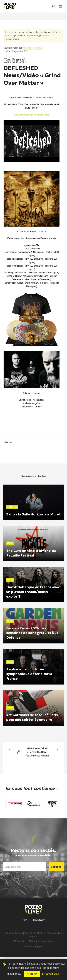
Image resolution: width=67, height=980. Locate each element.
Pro (25, 920)
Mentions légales (33, 947)
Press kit (19, 941)
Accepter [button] (32, 974)
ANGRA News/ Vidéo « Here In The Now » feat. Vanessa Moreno (33, 752)
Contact (39, 920)
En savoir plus (50, 974)
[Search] (54, 6)
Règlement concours (41, 941)
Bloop (35, 936)
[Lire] (28, 162)
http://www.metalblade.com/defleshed (32, 115)
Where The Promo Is (32, 48)
